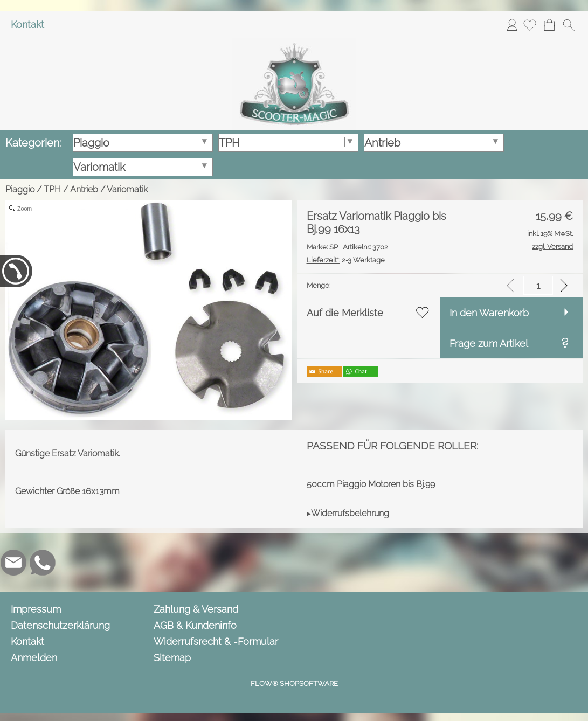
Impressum (36, 609)
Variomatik (127, 189)
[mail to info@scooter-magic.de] (13, 563)
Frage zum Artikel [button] (489, 344)
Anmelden (512, 25)
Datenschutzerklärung (60, 625)
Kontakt (27, 25)
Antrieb (84, 189)
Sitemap (172, 658)
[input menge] (538, 285)
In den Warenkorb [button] (489, 313)
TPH (52, 189)
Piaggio (20, 189)
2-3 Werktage (346, 260)
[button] (569, 25)
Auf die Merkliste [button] (345, 313)
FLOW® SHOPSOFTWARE (294, 684)
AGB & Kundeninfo (195, 625)
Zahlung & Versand (196, 609)
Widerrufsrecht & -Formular (216, 642)
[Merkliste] (530, 25)
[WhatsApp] (43, 563)
